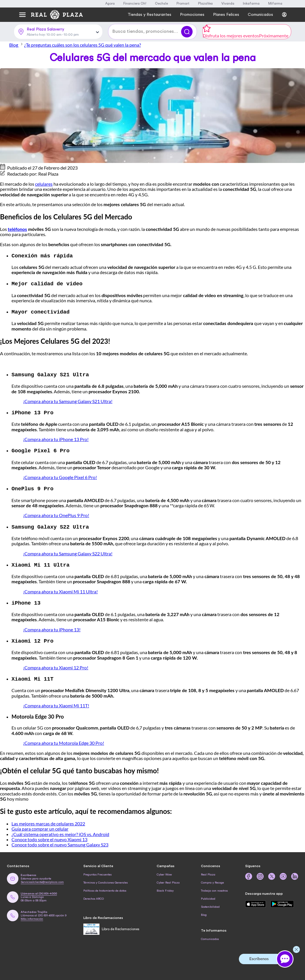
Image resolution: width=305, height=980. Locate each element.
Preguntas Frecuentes (97, 871)
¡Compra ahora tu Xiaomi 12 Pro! (56, 664)
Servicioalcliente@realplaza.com (42, 879)
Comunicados (210, 936)
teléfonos (17, 229)
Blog (17, 45)
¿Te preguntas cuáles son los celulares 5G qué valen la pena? (83, 45)
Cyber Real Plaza (168, 879)
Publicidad (208, 895)
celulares (44, 184)
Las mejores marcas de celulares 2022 (48, 820)
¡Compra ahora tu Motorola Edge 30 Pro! (64, 739)
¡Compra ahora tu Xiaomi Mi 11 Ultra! (60, 589)
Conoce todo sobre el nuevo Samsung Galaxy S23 (60, 841)
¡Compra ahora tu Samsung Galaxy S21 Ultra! (68, 400)
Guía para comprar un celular (40, 825)
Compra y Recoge (212, 879)
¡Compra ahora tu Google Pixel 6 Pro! (60, 475)
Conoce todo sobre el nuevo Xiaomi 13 (49, 836)
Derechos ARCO (94, 895)
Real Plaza (208, 871)
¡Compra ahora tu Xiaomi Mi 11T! (56, 702)
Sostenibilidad (210, 903)
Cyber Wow (164, 871)
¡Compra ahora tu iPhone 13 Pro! (56, 438)
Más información (32, 916)
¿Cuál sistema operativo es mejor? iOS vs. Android (60, 831)
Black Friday (165, 887)
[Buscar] (187, 32)
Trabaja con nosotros (214, 887)
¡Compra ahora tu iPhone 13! (52, 627)
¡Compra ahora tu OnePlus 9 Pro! (56, 513)
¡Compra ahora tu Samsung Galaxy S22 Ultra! (68, 551)
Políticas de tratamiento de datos (105, 887)
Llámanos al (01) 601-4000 (39, 890)
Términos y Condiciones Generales (105, 879)
